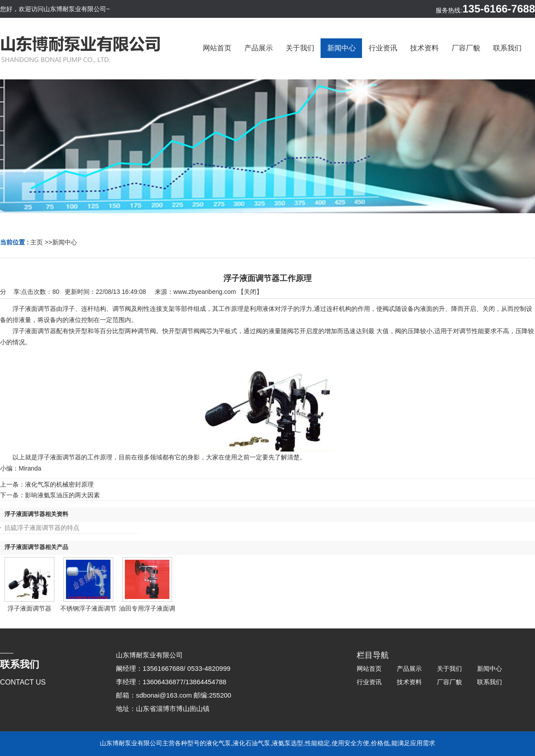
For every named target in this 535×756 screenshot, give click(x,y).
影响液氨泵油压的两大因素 (62, 495)
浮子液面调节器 (29, 608)
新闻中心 (65, 242)
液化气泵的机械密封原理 (59, 484)
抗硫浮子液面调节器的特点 (42, 528)
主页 (37, 242)
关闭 (250, 292)
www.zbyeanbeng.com (205, 292)
